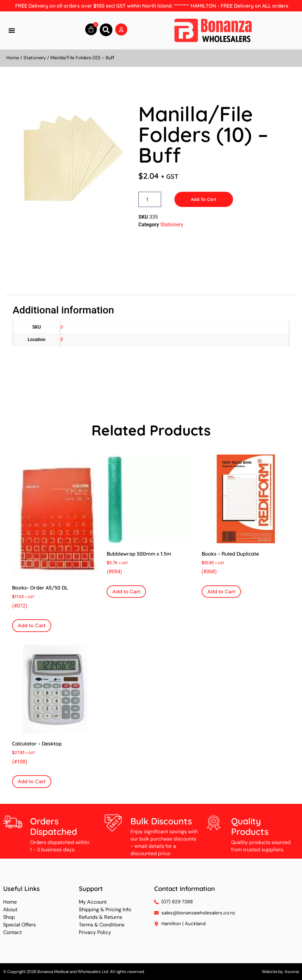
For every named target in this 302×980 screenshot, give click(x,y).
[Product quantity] (150, 199)
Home (13, 58)
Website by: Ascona (280, 972)
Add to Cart (204, 199)
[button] (12, 31)
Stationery (35, 58)
